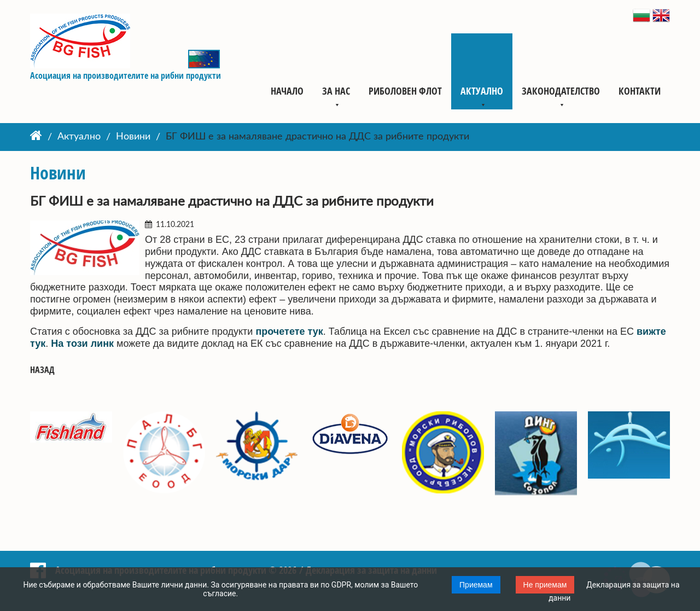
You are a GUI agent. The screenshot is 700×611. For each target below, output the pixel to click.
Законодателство (561, 91)
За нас (336, 91)
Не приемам (545, 585)
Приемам (476, 585)
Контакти (640, 91)
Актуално (482, 91)
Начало (287, 91)
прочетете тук (289, 331)
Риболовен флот (405, 91)
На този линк (82, 344)
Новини (133, 137)
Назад (42, 370)
